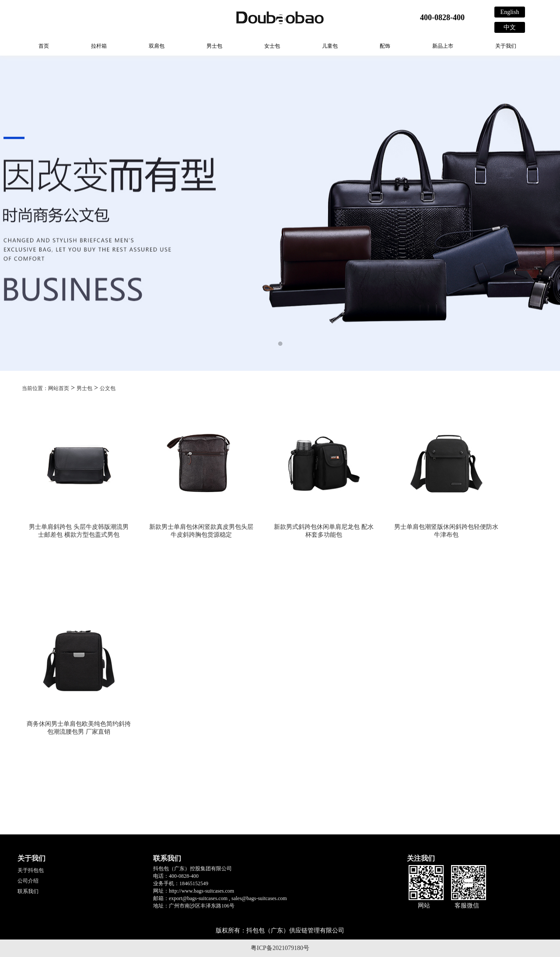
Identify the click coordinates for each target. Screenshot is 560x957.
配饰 (385, 46)
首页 (44, 46)
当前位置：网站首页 (45, 388)
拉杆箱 (99, 46)
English (510, 12)
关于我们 (506, 46)
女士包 (272, 46)
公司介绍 (28, 881)
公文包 (108, 388)
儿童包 (330, 46)
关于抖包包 (31, 870)
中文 (510, 27)
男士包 (214, 46)
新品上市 (443, 46)
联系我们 (28, 891)
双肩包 (157, 46)
